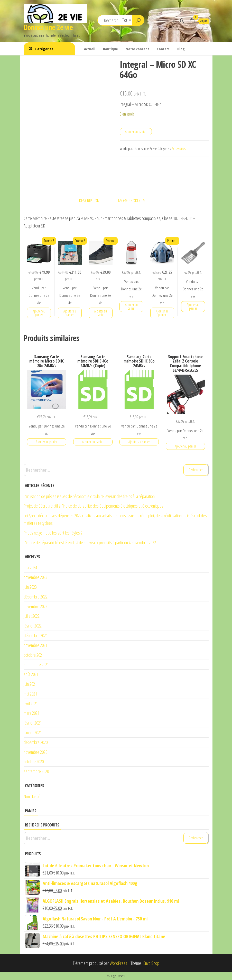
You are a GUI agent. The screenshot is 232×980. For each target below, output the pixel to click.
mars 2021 (31, 713)
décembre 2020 (36, 742)
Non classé (32, 796)
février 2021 (33, 723)
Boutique (110, 49)
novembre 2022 (35, 606)
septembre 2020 (36, 771)
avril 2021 (31, 703)
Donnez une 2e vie (48, 27)
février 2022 (33, 626)
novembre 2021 (35, 645)
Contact (163, 49)
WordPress (118, 963)
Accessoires (179, 149)
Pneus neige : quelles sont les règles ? (53, 533)
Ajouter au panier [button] (39, 313)
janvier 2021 (33, 732)
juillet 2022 (32, 616)
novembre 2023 (35, 577)
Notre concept (137, 49)
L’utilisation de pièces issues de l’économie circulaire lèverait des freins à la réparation (89, 496)
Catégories (44, 49)
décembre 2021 (36, 635)
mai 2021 (30, 694)
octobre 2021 (34, 655)
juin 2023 (30, 587)
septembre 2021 (36, 664)
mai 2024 (30, 567)
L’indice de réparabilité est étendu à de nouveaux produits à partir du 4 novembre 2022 (90, 543)
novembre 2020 (35, 752)
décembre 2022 (36, 597)
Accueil (90, 49)
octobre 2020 (34, 762)
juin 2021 (30, 684)
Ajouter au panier (136, 132)
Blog (181, 49)
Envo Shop (151, 963)
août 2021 (31, 674)
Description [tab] (89, 201)
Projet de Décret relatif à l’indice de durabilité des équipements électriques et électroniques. (94, 506)
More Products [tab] (132, 201)
